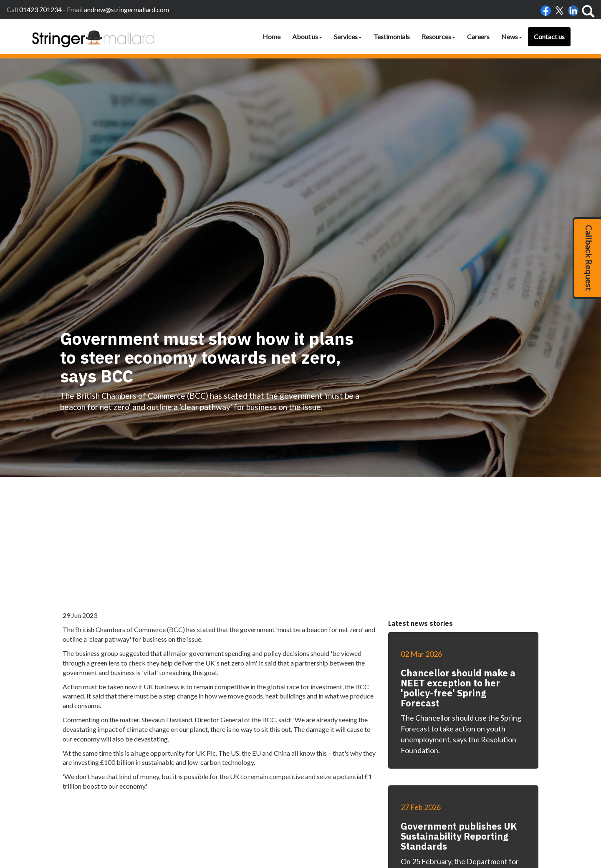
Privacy (400, 823)
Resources (438, 37)
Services (348, 37)
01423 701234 (40, 9)
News (512, 37)
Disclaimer (373, 823)
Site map (440, 823)
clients (463, 823)
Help (419, 823)
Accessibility (341, 823)
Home (271, 37)
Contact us (549, 37)
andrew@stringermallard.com (126, 9)
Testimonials (392, 37)
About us (307, 37)
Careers (478, 37)
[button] (587, 258)
